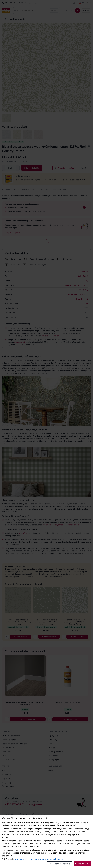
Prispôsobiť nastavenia (60, 864)
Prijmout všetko (82, 864)
